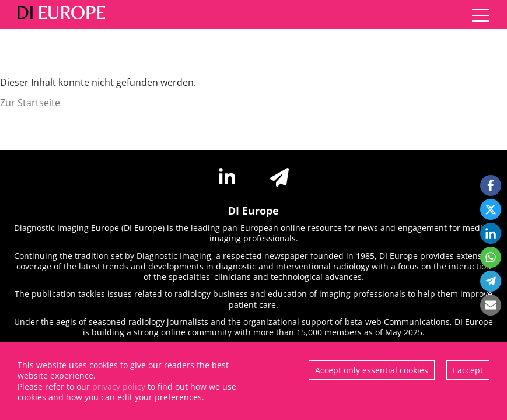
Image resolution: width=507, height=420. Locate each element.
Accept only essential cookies (372, 370)
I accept (468, 370)
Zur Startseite (30, 103)
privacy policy (119, 386)
